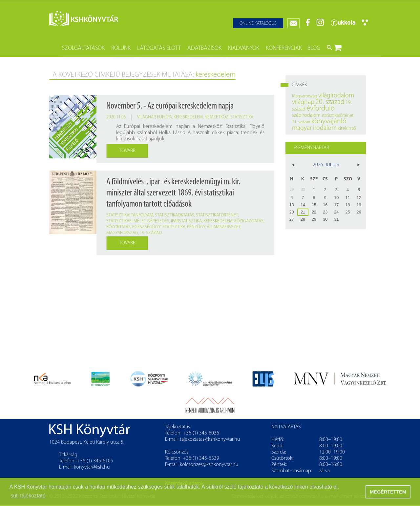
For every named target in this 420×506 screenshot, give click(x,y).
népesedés (158, 221)
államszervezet (224, 227)
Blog (314, 48)
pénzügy (196, 227)
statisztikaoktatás (175, 215)
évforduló (321, 109)
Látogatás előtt (159, 48)
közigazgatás (249, 221)
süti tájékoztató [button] (28, 496)
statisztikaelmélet (126, 221)
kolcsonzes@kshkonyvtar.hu (209, 465)
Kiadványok (244, 48)
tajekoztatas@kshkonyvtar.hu (210, 439)
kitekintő (347, 129)
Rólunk (121, 48)
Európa (164, 117)
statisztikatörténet (217, 215)
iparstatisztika (186, 221)
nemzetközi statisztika (229, 117)
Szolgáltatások (83, 48)
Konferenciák (284, 48)
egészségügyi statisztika (159, 227)
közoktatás (118, 227)
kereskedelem (188, 117)
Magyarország (122, 233)
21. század (301, 122)
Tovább (127, 151)
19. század (151, 233)
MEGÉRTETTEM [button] (388, 492)
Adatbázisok (204, 48)
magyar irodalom (314, 128)
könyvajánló (329, 121)
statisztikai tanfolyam (130, 215)
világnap (146, 117)
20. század (330, 102)
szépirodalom (306, 115)
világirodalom (336, 96)
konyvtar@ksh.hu (92, 467)
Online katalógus (258, 23)
